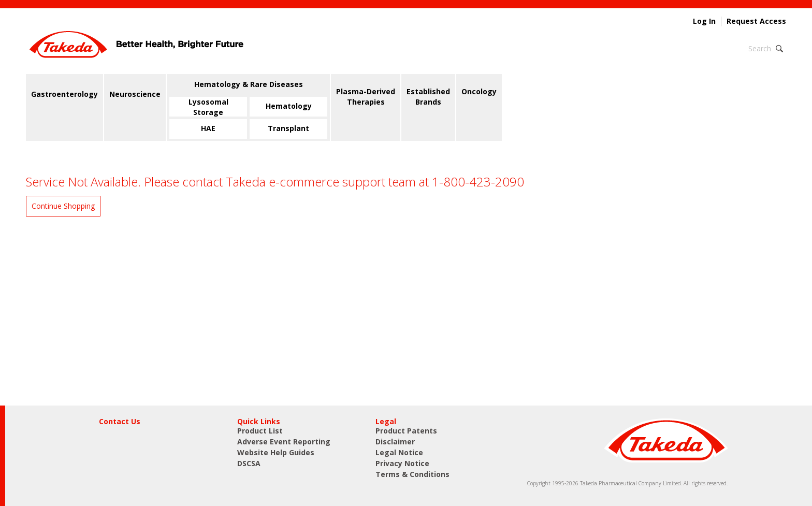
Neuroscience (135, 94)
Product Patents (406, 431)
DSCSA (249, 463)
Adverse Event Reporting (284, 442)
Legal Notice (399, 452)
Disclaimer (395, 442)
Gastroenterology (64, 94)
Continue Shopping (63, 206)
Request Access (756, 21)
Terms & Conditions (412, 474)
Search (760, 48)
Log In (704, 21)
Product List (260, 431)
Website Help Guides (276, 452)
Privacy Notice (402, 463)
